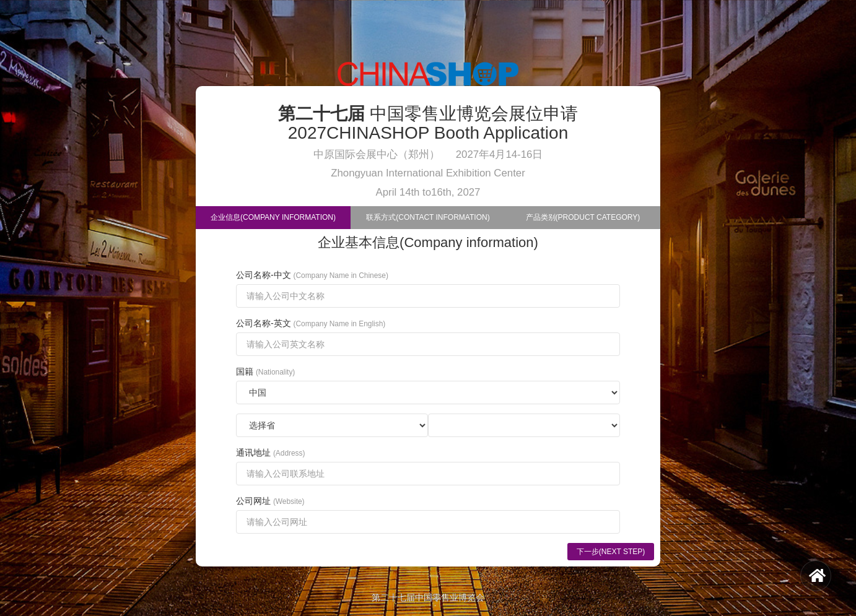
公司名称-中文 (312, 275)
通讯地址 (270, 453)
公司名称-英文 (311, 323)
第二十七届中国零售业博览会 (428, 597)
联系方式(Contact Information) (428, 217)
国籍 (265, 371)
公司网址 (270, 501)
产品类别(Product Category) (583, 217)
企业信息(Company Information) (273, 217)
